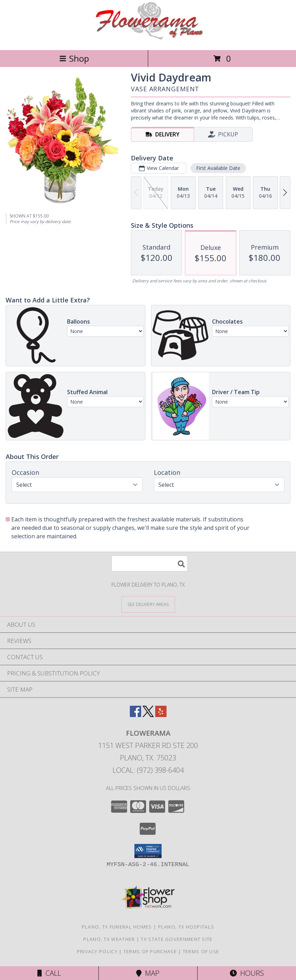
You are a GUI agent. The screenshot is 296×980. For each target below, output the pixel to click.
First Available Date (218, 168)
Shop (74, 58)
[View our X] (148, 715)
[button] (148, 851)
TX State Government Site (177, 939)
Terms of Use (201, 951)
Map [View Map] (148, 973)
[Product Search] (150, 563)
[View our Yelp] (161, 715)
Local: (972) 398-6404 (148, 770)
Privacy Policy (97, 951)
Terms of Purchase (150, 951)
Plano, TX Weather (109, 939)
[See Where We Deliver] (148, 604)
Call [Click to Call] (49, 973)
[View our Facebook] (135, 715)
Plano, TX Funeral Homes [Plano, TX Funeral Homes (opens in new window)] (117, 927)
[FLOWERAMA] (148, 40)
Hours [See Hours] (247, 973)
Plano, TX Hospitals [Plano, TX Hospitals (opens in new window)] (186, 927)
